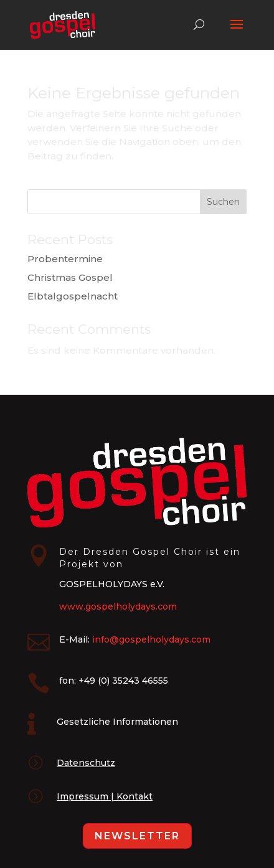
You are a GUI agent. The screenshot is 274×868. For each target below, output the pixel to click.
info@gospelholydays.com (151, 639)
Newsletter (137, 836)
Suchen (223, 202)
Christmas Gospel (70, 277)
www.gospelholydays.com (118, 606)
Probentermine (65, 259)
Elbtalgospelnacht (73, 296)
